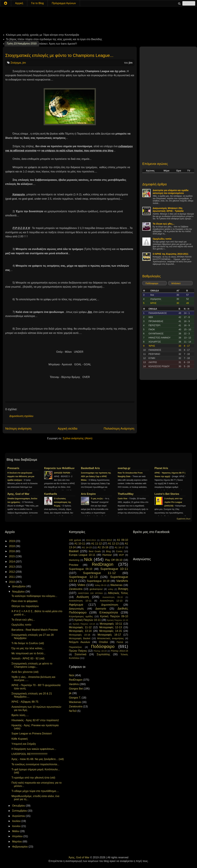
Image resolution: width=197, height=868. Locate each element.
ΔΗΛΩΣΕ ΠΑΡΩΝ (62, 473)
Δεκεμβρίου (19, 586)
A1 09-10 (122, 540)
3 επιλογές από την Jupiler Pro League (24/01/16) (173, 502)
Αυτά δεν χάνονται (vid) (25, 672)
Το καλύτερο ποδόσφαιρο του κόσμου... (34, 596)
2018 (12, 546)
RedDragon (103, 564)
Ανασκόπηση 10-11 (80, 601)
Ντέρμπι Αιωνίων (80, 642)
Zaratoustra (76, 589)
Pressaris (13, 468)
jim (24, 63)
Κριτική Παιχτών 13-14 (84, 624)
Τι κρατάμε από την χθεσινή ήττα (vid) (33, 778)
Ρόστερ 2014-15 (119, 651)
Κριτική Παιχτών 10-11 (88, 620)
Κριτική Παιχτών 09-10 (114, 616)
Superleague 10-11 (114, 569)
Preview (74, 565)
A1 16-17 (120, 547)
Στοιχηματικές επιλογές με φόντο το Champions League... (59, 55)
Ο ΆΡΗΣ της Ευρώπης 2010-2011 (170, 254)
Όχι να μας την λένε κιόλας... (28, 648)
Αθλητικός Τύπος (118, 593)
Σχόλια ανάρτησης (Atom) (78, 438)
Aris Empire (88, 494)
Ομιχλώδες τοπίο (162, 239)
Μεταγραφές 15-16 (80, 635)
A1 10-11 (80, 544)
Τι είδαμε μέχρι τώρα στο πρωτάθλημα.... (35, 791)
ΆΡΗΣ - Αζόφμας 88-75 (25, 702)
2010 (12, 582)
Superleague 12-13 (83, 577)
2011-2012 (106, 540)
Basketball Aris (90, 468)
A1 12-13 (113, 544)
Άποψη (123, 589)
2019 (12, 541)
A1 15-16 (103, 547)
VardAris (122, 581)
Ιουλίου (17, 821)
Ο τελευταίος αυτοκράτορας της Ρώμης (63, 502)
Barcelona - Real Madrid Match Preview (35, 630)
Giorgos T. (75, 698)
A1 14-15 (87, 547)
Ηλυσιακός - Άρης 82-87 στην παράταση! (35, 720)
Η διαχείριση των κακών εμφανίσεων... (34, 749)
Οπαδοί (103, 642)
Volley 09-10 (101, 585)
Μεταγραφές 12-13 (111, 627)
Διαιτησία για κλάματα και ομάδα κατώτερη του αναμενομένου (171, 192)
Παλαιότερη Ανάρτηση (119, 429)
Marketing (74, 560)
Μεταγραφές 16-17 (109, 635)
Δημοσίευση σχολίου (21, 416)
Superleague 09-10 (81, 569)
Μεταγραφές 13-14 (80, 631)
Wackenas (116, 585)
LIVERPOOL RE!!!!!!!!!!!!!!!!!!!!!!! (29, 754)
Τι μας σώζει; (97, 499)
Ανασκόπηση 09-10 (113, 597)
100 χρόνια (75, 540)
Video (81, 585)
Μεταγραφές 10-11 (111, 624)
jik (70, 693)
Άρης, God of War (18, 494)
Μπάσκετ (176, 283)
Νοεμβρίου (19, 592)
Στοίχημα (16, 63)
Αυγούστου (19, 816)
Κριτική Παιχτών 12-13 (118, 620)
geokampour (96, 589)
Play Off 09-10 (114, 560)
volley (111, 589)
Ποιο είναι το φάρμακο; (25, 601)
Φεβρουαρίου (20, 847)
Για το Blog (38, 3)
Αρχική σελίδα (67, 429)
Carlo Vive (123, 499)
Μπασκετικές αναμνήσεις (111, 638)
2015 (12, 556)
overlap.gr (124, 468)
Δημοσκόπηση (110, 605)
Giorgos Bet (76, 689)
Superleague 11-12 (99, 573)
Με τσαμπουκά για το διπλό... (28, 653)
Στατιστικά (81, 654)
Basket (74, 551)
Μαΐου (16, 831)
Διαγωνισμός (76, 609)
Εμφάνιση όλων (184, 519)
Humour (107, 555)
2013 (12, 567)
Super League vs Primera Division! (32, 734)
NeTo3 (73, 711)
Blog (108, 551)
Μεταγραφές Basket (80, 638)
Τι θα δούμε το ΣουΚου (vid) (28, 643)
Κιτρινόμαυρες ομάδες (81, 616)
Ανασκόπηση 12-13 (111, 601)
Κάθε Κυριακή (20, 739)
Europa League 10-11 (82, 555)
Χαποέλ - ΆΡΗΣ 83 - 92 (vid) (28, 658)
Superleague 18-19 (98, 581)
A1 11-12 (96, 544)
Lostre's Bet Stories (167, 494)
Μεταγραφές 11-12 (80, 627)
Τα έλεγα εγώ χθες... (164, 224)
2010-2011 (91, 540)
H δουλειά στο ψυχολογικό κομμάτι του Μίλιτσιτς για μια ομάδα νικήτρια (21, 476)
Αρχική (19, 3)
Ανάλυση (83, 597)
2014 (12, 562)
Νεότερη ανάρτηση (18, 429)
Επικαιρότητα (109, 612)
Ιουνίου (17, 826)
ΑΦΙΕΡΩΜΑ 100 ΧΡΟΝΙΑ (90, 593)
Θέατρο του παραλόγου (25, 606)
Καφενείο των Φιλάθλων (59, 468)
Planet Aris (161, 468)
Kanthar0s (51, 494)
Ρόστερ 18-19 (100, 651)
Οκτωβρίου (19, 806)
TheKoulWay (126, 494)
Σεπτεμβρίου (20, 811)
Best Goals (95, 551)
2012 (12, 572)
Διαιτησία (101, 609)
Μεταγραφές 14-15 (111, 631)
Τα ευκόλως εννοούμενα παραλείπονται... (35, 764)
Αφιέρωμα (76, 605)
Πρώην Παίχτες (78, 651)
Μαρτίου (17, 842)
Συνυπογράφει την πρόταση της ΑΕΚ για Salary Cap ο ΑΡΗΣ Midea (96, 476)
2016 (12, 551)
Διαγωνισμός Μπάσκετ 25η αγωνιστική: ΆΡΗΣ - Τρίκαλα (168, 210)
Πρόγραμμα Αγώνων (64, 3)
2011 (12, 577)
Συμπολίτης (103, 654)
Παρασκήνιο (75, 647)
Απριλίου (18, 836)
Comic (119, 551)
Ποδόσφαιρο (152, 283)
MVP (121, 555)
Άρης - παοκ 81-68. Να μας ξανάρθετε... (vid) (38, 759)
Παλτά (120, 642)
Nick (88, 559)
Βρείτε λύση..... (20, 715)
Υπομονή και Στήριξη (24, 744)
